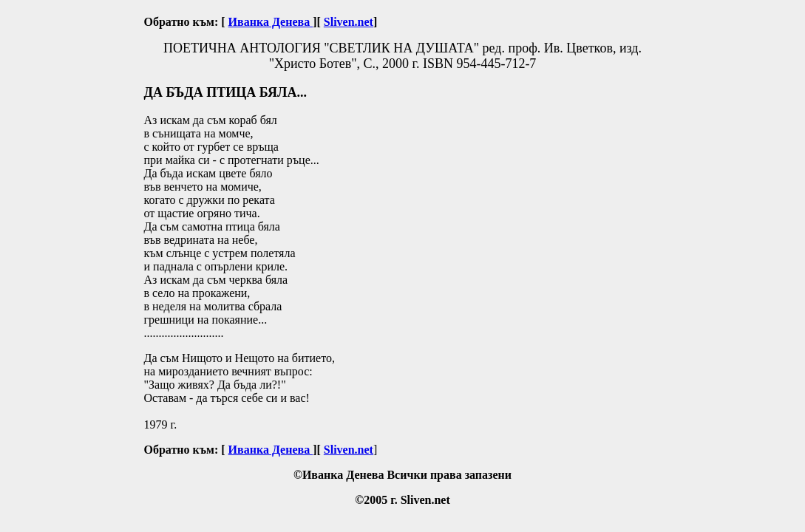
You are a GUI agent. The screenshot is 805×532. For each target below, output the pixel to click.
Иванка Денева (271, 22)
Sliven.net (349, 22)
